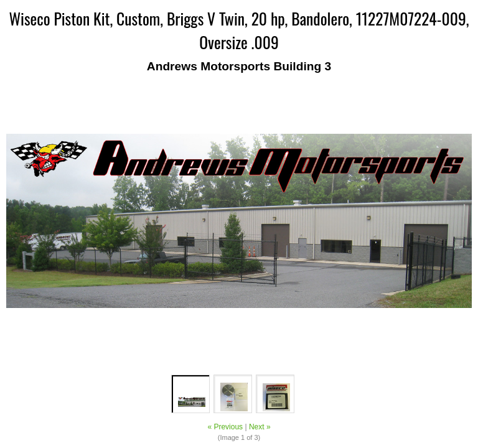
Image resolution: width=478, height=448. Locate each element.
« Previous (225, 427)
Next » (260, 427)
